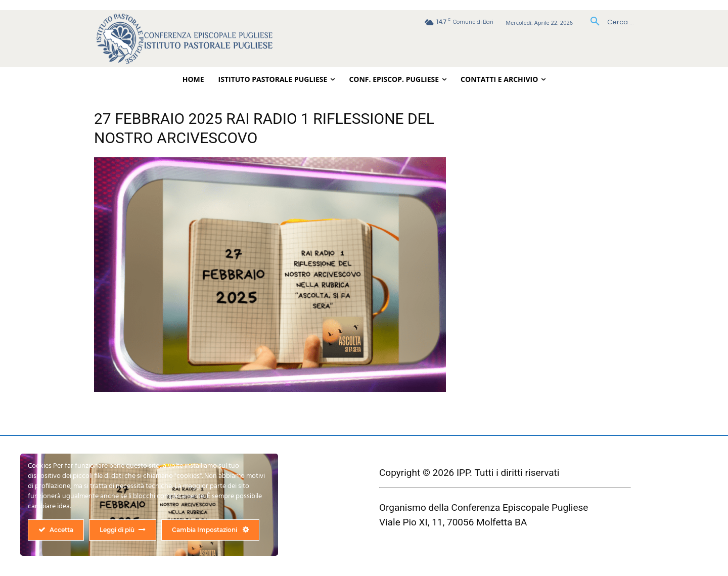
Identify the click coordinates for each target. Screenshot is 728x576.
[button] (608, 22)
